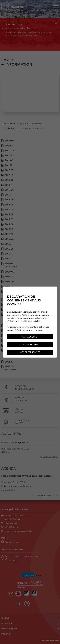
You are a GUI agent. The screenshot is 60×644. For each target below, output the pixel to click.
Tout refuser (30, 345)
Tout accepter (30, 337)
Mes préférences (30, 352)
